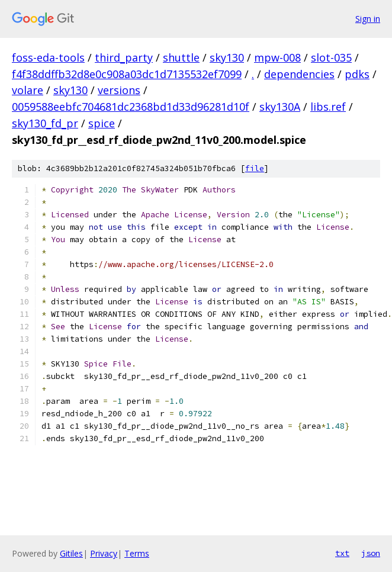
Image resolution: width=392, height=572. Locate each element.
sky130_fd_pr (45, 123)
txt (342, 553)
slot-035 (331, 57)
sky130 (227, 57)
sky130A (280, 107)
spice (102, 123)
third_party (124, 57)
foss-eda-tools (48, 57)
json (371, 553)
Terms (137, 553)
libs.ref (328, 107)
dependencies (299, 74)
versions (119, 90)
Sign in (368, 19)
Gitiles (71, 553)
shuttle (181, 57)
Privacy (104, 553)
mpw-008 (277, 57)
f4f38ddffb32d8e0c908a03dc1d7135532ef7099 (127, 74)
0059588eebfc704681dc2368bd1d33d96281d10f (131, 107)
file (255, 168)
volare (28, 90)
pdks (357, 74)
